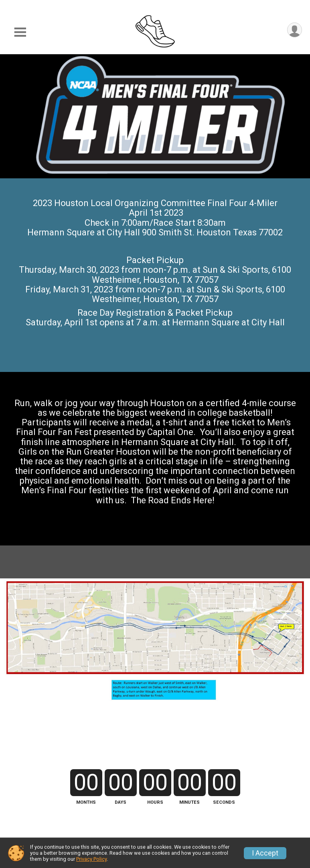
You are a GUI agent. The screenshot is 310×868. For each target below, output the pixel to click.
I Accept (265, 853)
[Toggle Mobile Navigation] (20, 32)
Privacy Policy (91, 859)
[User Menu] (295, 30)
